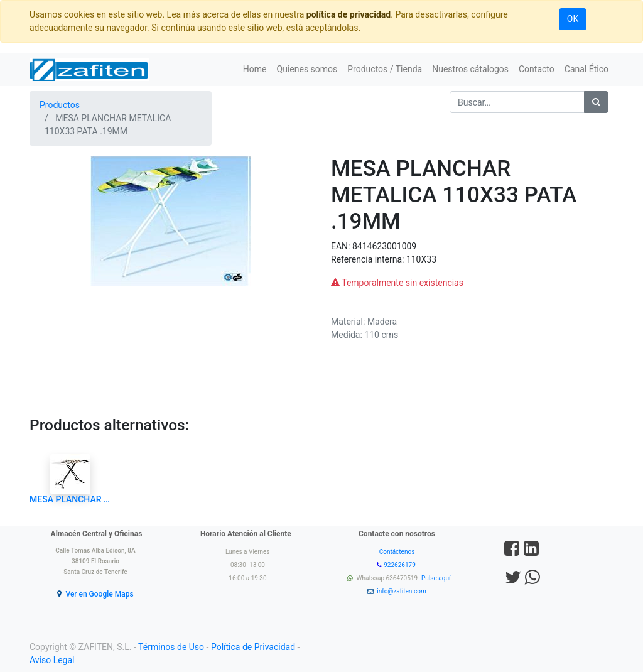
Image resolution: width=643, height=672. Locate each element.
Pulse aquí (437, 578)
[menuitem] (255, 69)
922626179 (400, 565)
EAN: (342, 246)
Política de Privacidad (253, 647)
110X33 (421, 259)
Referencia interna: (369, 259)
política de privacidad (349, 14)
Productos (60, 105)
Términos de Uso (171, 647)
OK (573, 19)
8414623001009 (384, 246)
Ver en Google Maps (99, 594)
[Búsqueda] (596, 102)
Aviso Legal (52, 660)
